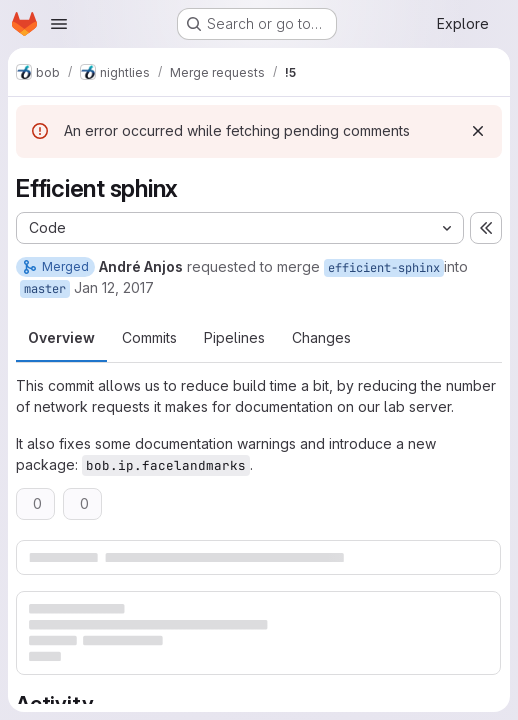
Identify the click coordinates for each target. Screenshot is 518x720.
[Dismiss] (478, 131)
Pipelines (234, 337)
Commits (149, 337)
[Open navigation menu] (59, 24)
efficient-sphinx (384, 268)
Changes (321, 337)
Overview (61, 337)
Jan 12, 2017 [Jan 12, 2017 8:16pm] (114, 287)
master (45, 289)
